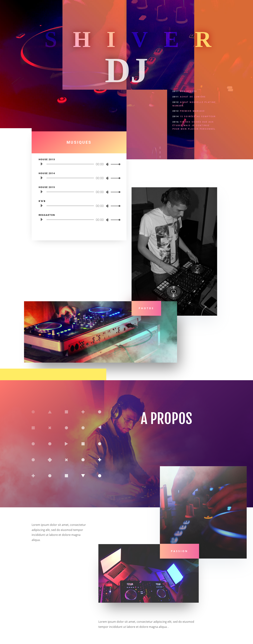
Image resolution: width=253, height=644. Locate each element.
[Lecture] (41, 164)
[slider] (70, 164)
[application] (79, 164)
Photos (146, 308)
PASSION (179, 551)
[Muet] (108, 164)
